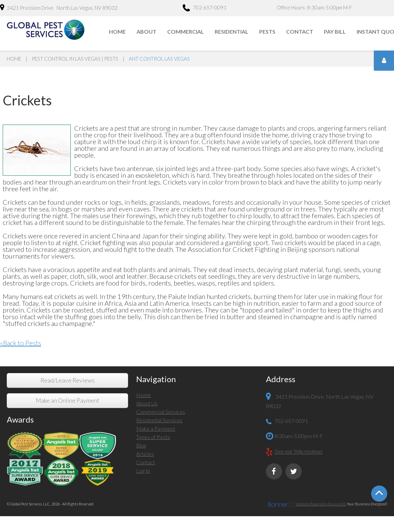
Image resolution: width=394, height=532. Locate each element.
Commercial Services (161, 412)
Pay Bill (335, 31)
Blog (141, 445)
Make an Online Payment (67, 401)
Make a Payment (156, 428)
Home (117, 31)
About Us (147, 403)
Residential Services (159, 420)
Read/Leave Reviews (68, 380)
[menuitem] (118, 32)
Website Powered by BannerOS (321, 504)
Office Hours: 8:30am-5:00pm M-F (314, 7)
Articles (145, 454)
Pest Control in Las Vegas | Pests (75, 59)
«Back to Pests (21, 343)
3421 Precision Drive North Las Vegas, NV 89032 (59, 7)
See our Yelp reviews (299, 451)
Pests (267, 31)
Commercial (186, 31)
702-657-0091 (205, 8)
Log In (143, 471)
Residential (232, 31)
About (146, 31)
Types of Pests (153, 437)
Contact (300, 31)
